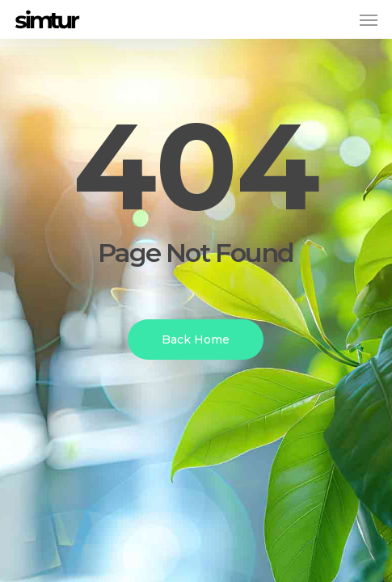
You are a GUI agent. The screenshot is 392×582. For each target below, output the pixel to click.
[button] (369, 19)
